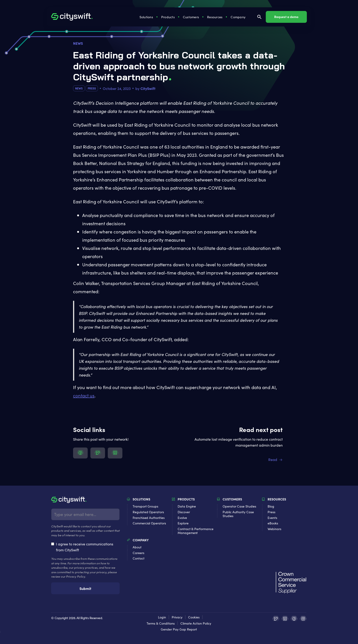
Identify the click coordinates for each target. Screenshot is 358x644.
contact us (84, 395)
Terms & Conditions (161, 623)
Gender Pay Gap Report (179, 629)
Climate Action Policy (196, 623)
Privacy (177, 617)
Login (162, 617)
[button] (147, 17)
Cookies (194, 617)
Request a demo (286, 17)
